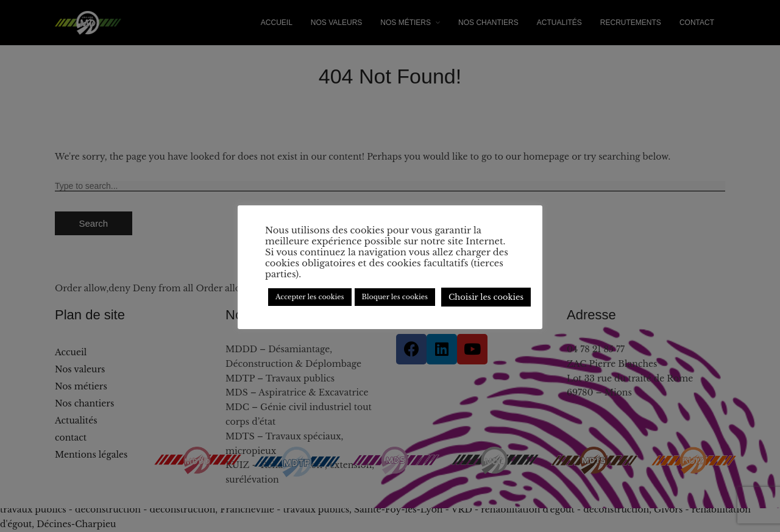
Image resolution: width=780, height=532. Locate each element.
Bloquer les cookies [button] (395, 297)
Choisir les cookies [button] (486, 297)
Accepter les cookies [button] (310, 297)
